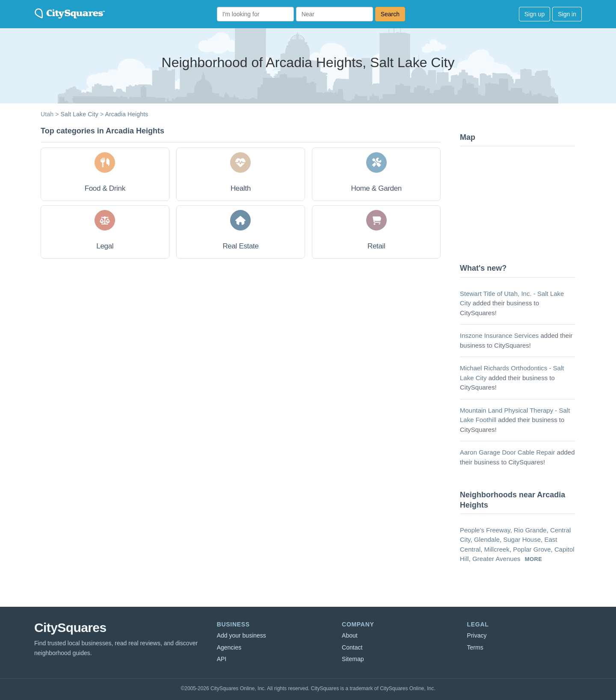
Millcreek (497, 549)
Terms (475, 647)
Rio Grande (530, 530)
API (222, 659)
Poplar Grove (532, 549)
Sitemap (353, 659)
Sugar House (522, 539)
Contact (352, 647)
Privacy (477, 635)
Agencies (229, 647)
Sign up (535, 14)
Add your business (241, 635)
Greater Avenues (496, 559)
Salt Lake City (80, 114)
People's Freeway (485, 530)
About (350, 635)
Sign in (567, 14)
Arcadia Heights (126, 114)
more (534, 559)
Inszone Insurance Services (499, 335)
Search (390, 14)
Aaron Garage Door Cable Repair (508, 452)
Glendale (487, 539)
